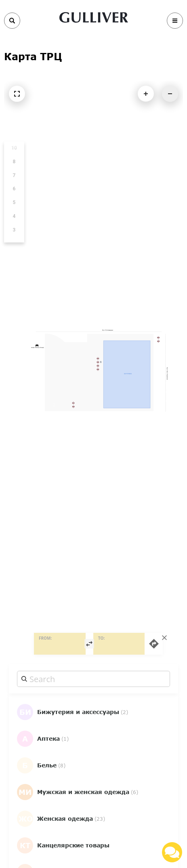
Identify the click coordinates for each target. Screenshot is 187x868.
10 (14, 148)
